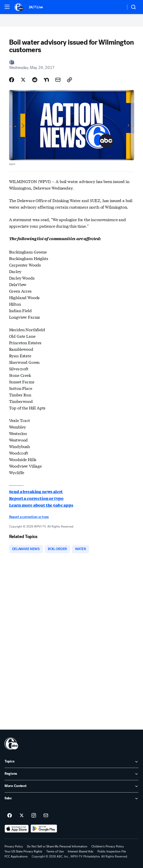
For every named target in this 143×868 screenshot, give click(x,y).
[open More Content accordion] (71, 786)
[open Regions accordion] (71, 774)
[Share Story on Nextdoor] (46, 80)
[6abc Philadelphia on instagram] (34, 816)
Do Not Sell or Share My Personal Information (57, 846)
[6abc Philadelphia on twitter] (22, 816)
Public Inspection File (112, 851)
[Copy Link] (69, 80)
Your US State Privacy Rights (23, 851)
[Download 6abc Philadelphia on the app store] (17, 829)
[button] (7, 7)
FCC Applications (16, 856)
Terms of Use (55, 851)
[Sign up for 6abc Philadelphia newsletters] (46, 816)
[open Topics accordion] (71, 762)
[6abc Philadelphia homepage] (19, 7)
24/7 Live (36, 7)
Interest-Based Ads (81, 851)
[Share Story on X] (23, 80)
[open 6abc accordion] (71, 799)
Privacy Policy (14, 846)
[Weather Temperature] (118, 7)
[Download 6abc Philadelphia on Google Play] (44, 829)
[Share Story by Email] (58, 80)
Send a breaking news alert (36, 492)
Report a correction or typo (36, 498)
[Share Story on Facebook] (12, 80)
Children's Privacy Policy (108, 846)
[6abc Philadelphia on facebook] (10, 816)
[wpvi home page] (11, 744)
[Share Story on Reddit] (35, 80)
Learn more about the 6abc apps (41, 505)
